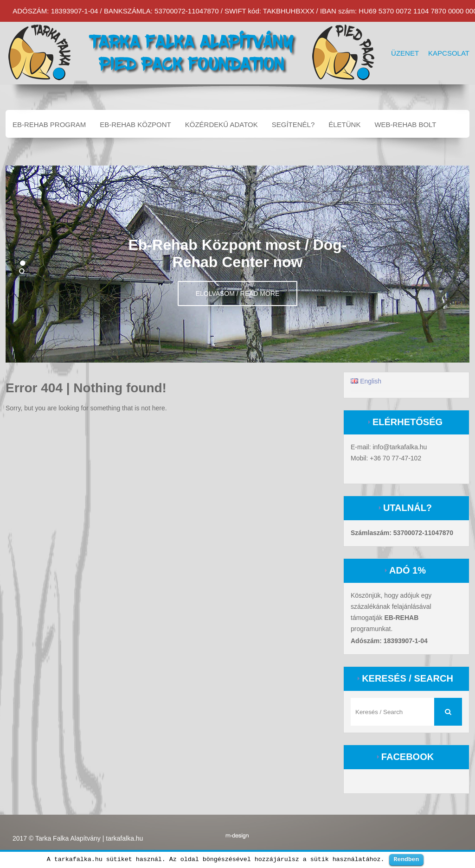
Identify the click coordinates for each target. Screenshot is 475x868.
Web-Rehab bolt (405, 124)
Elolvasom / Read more (238, 294)
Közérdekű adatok (221, 124)
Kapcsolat (449, 53)
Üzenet (405, 53)
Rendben (407, 859)
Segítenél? (293, 124)
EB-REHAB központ (135, 124)
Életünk (344, 124)
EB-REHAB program (49, 124)
